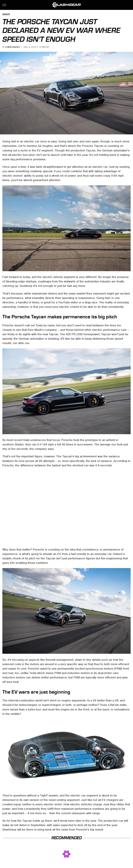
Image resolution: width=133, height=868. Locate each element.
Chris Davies (12, 47)
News (6, 15)
